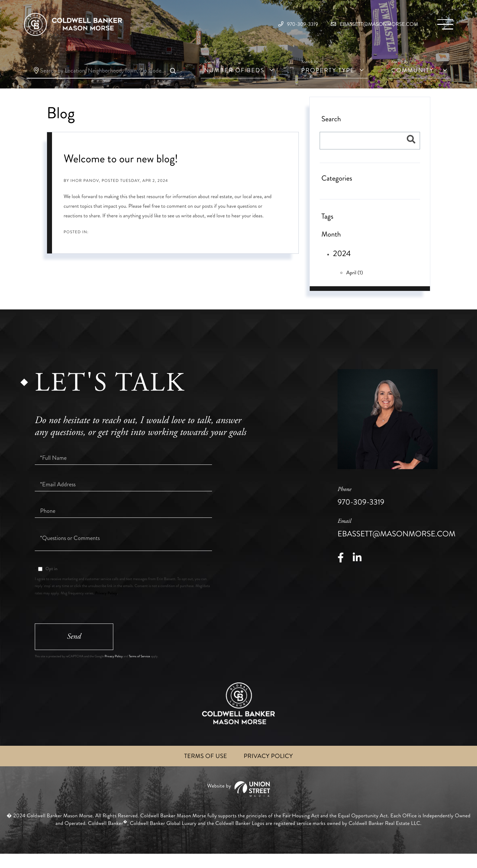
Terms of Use (204, 770)
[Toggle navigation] (442, 27)
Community (412, 81)
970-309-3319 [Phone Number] (264, 26)
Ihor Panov (85, 192)
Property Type (328, 81)
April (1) (354, 283)
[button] (173, 82)
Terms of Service (139, 670)
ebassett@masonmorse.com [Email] (359, 26)
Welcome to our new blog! (121, 170)
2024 (342, 265)
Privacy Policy (106, 604)
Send (76, 649)
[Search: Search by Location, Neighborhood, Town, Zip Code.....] (105, 82)
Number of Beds (234, 81)
